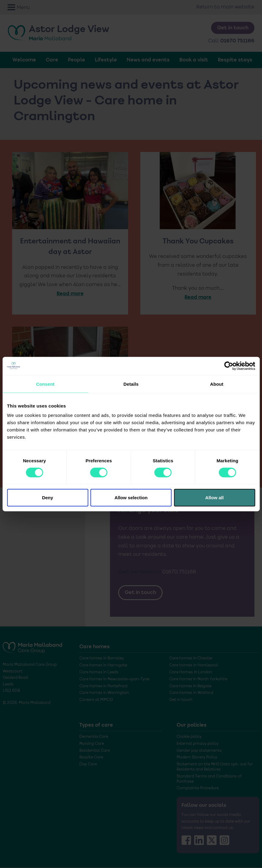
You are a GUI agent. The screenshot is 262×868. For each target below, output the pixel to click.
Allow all (215, 498)
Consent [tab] (45, 384)
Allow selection (131, 498)
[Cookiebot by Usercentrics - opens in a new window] (229, 366)
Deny (48, 498)
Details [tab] (131, 384)
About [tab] (217, 384)
